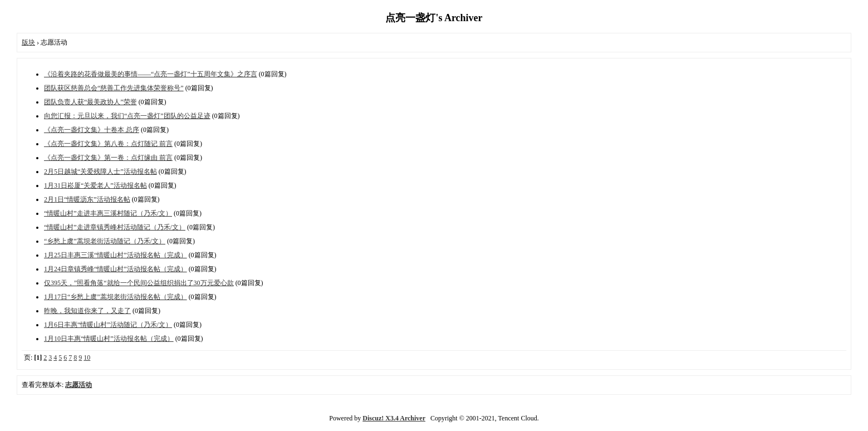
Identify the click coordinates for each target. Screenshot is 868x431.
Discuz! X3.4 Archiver (394, 418)
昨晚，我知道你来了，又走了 (87, 311)
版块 (28, 42)
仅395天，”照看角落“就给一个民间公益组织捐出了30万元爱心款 (139, 283)
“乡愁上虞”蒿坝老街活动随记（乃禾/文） (105, 241)
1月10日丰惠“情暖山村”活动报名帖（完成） (109, 339)
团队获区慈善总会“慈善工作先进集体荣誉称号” (114, 88)
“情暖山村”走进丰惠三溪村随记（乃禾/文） (108, 213)
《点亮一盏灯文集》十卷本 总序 (92, 130)
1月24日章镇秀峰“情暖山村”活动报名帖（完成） (116, 269)
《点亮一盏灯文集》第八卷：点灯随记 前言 (108, 144)
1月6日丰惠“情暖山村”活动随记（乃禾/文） (108, 325)
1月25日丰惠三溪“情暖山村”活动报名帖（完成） (116, 255)
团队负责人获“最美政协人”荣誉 (90, 102)
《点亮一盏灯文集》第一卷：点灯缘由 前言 (108, 158)
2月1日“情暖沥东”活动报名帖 (87, 199)
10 (87, 357)
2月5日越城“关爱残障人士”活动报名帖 (100, 172)
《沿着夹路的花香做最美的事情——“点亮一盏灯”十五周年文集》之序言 (151, 74)
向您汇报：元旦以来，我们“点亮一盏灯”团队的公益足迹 (127, 116)
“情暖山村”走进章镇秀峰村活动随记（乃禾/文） (115, 227)
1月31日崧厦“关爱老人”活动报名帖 (95, 185)
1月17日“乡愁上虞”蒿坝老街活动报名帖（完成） (116, 297)
